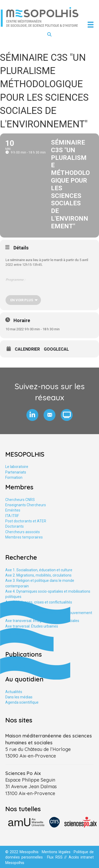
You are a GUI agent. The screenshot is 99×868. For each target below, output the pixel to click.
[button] (32, 415)
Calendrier (27, 349)
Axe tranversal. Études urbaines (32, 626)
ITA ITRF (12, 516)
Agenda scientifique (22, 702)
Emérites (13, 510)
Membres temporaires (24, 537)
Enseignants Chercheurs (26, 505)
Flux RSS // (58, 857)
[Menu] (91, 25)
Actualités (14, 692)
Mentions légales (56, 852)
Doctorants (15, 526)
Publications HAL (19, 667)
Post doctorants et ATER (26, 521)
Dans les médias (19, 697)
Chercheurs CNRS (20, 500)
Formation (14, 477)
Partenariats (16, 472)
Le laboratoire (17, 467)
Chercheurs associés (23, 532)
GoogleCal (56, 349)
